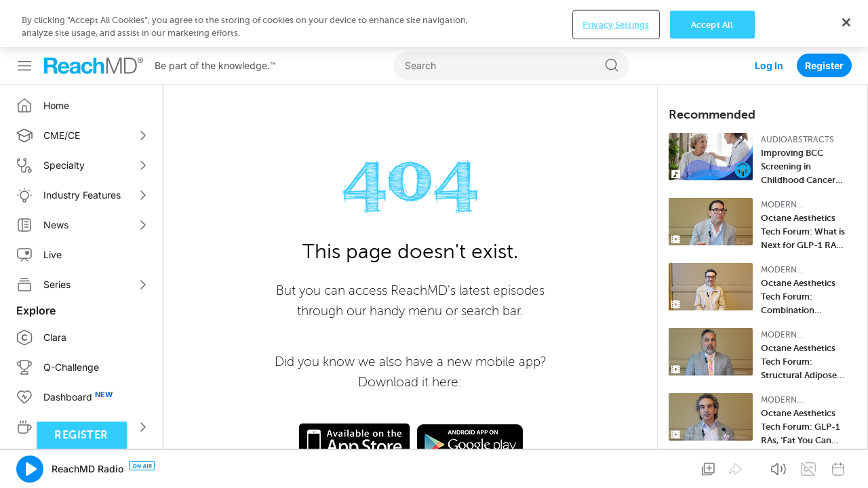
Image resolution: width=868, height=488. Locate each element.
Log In (769, 19)
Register (824, 19)
